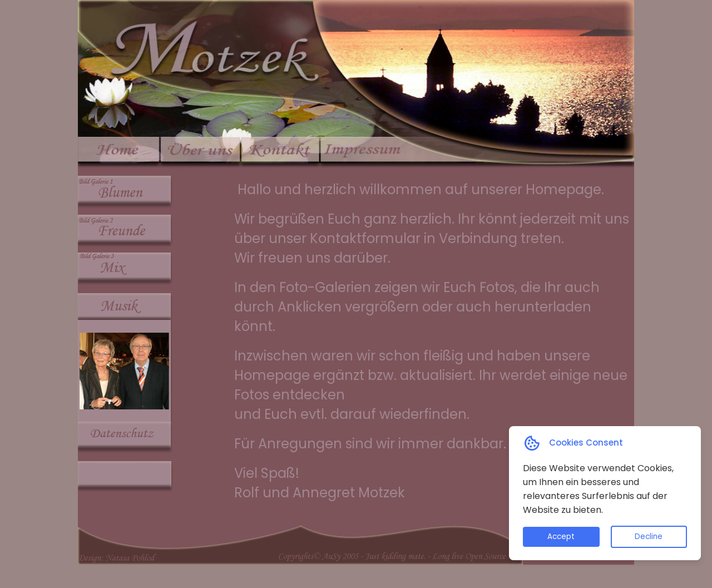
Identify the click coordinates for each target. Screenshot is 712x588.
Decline (649, 537)
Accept (561, 537)
